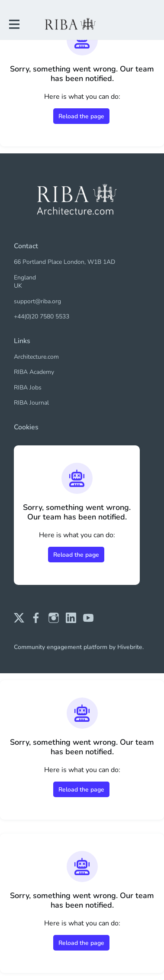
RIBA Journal (31, 403)
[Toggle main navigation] (14, 24)
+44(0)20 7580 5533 (42, 316)
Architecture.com (36, 357)
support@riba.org (37, 301)
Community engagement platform (61, 647)
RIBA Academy (34, 372)
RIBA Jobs (28, 388)
